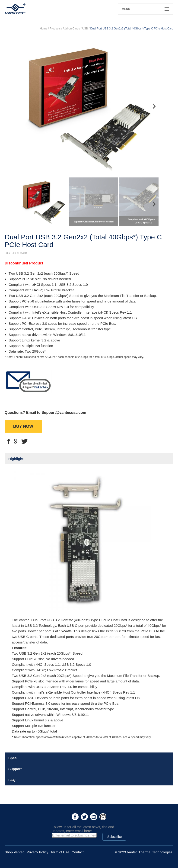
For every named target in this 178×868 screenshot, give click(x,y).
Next (152, 104)
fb (9, 441)
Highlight (16, 459)
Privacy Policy (37, 852)
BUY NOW (23, 426)
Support (15, 769)
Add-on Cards (71, 29)
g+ (16, 441)
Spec (13, 758)
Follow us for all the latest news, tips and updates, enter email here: (83, 829)
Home (44, 29)
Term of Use (60, 852)
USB (85, 29)
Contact (78, 852)
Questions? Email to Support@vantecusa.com (45, 413)
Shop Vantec (14, 852)
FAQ (12, 780)
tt (24, 441)
